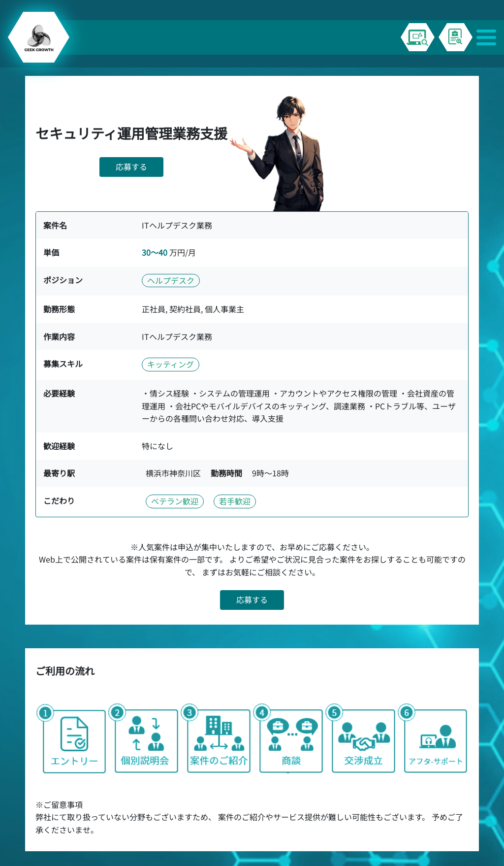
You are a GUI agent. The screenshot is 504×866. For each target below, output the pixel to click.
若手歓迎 (235, 501)
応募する (131, 167)
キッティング (171, 364)
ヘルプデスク (171, 280)
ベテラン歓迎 (175, 501)
